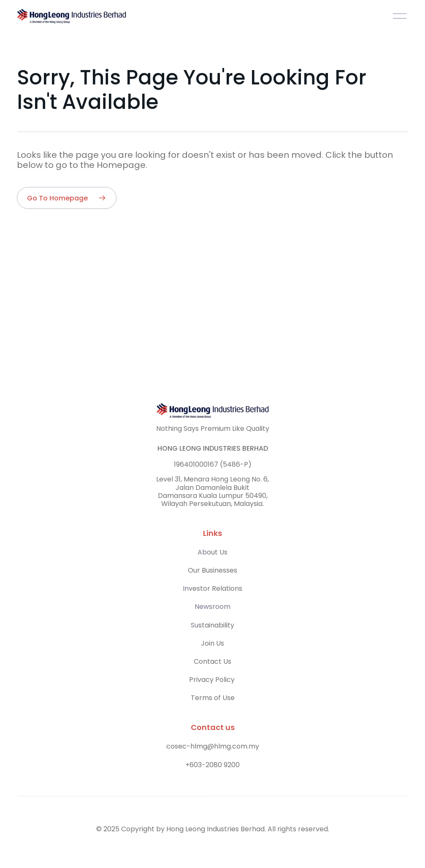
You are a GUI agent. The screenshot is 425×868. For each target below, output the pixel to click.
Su (195, 625)
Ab (202, 552)
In (186, 588)
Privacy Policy (213, 680)
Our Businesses (212, 570)
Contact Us (212, 661)
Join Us (212, 643)
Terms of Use (213, 698)
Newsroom (212, 607)
